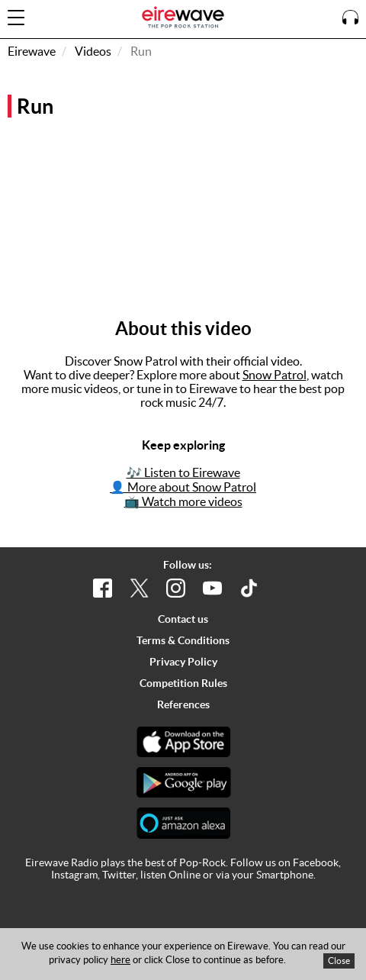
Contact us (183, 619)
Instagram (74, 875)
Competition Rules (183, 683)
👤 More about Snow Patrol (183, 487)
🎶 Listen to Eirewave (183, 472)
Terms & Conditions (183, 640)
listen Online (170, 875)
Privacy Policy (183, 662)
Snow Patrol (274, 375)
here (120, 960)
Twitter (119, 875)
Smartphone (285, 875)
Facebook (316, 862)
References (183, 704)
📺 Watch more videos (183, 501)
